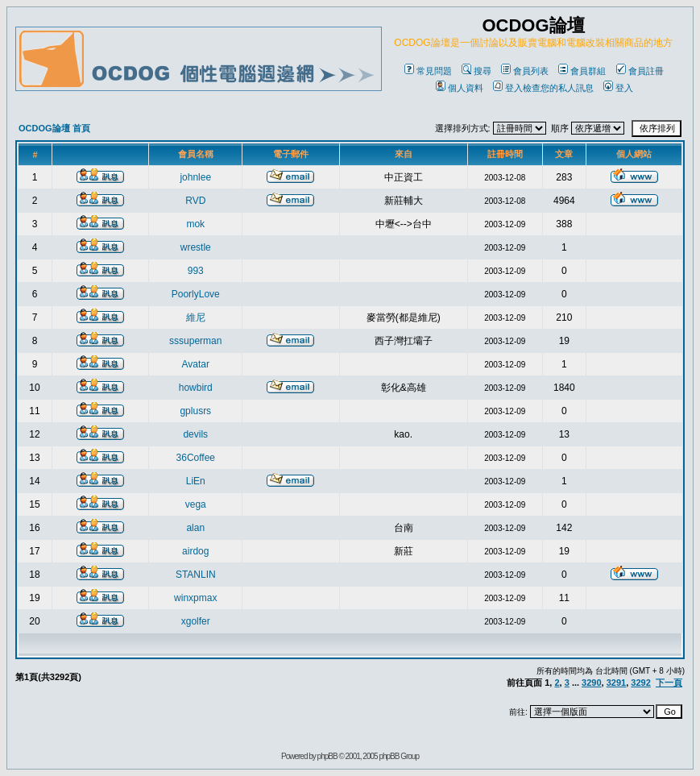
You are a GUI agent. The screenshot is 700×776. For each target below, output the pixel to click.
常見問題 (428, 71)
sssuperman (195, 341)
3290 (591, 683)
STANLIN (196, 575)
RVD (195, 201)
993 (196, 271)
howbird (196, 388)
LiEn (196, 481)
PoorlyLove (196, 294)
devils (195, 434)
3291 (616, 683)
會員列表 (525, 71)
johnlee (195, 177)
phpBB (327, 756)
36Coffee (196, 458)
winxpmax (195, 598)
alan (195, 528)
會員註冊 (640, 71)
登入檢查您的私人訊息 (543, 88)
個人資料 (460, 88)
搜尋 (476, 71)
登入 (618, 88)
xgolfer (196, 621)
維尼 (196, 317)
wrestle (196, 247)
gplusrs (195, 411)
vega (196, 504)
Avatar (196, 364)
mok (195, 224)
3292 (640, 683)
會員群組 (582, 71)
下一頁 (669, 683)
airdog (195, 551)
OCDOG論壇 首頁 (54, 128)
